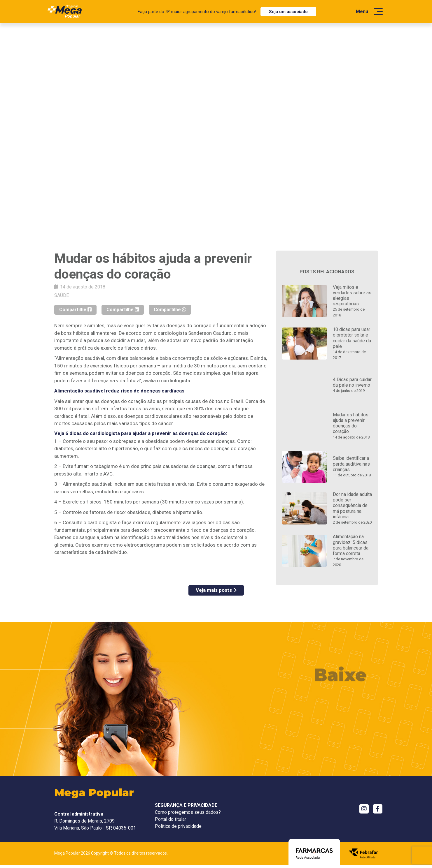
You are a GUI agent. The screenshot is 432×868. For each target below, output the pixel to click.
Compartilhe (75, 310)
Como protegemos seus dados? (188, 812)
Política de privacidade (178, 826)
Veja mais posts (216, 590)
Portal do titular (170, 819)
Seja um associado (288, 12)
